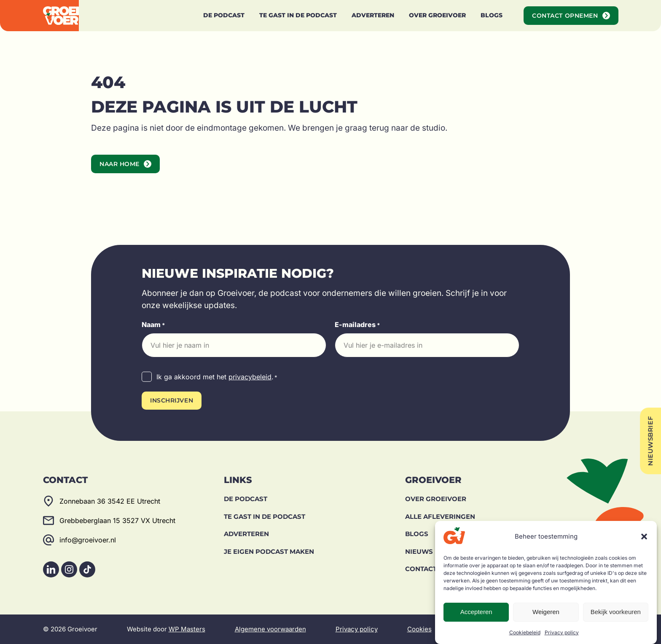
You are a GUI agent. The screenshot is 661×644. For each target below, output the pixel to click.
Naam (153, 325)
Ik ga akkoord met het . (217, 377)
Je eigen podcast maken (269, 551)
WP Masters (187, 629)
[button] (644, 537)
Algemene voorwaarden (270, 629)
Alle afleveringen (440, 517)
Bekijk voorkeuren (616, 612)
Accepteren (476, 612)
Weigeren (546, 612)
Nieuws (419, 551)
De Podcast (246, 499)
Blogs (417, 534)
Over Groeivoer (436, 499)
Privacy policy (562, 632)
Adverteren (246, 534)
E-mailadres (357, 325)
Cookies (419, 629)
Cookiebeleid (525, 632)
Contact (421, 569)
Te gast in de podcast (265, 517)
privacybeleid (250, 377)
